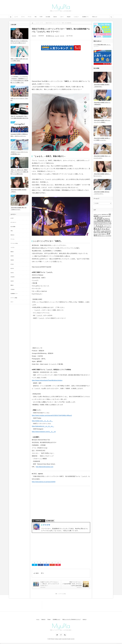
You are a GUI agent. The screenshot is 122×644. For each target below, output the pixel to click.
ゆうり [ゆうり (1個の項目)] (102, 223)
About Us (43, 619)
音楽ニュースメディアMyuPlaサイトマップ (71, 619)
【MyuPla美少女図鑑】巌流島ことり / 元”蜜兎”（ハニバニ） (102, 139)
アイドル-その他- (14, 243)
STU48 (12, 264)
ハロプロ (12, 247)
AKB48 (12, 256)
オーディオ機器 (14, 298)
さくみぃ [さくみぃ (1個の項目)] (95, 223)
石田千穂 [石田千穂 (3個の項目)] (103, 232)
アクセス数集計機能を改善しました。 (102, 45)
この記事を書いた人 (39, 521)
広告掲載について (57, 619)
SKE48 (12, 281)
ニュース (16, 17)
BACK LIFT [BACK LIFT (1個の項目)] (106, 214)
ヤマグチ (34, 36)
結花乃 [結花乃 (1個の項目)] (100, 234)
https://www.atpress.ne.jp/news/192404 (44, 482)
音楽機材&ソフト (85, 17)
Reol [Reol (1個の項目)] (109, 219)
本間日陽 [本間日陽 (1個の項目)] (107, 231)
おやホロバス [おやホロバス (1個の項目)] (104, 222)
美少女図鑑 (48, 17)
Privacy (49, 619)
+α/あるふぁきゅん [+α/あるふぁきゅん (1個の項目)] (98, 214)
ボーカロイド (13, 222)
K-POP (41, 17)
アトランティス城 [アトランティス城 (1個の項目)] (108, 223)
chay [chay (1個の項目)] (100, 216)
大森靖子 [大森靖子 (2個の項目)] (98, 231)
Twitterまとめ (95, 17)
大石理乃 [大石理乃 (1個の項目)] (103, 231)
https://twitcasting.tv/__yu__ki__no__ (43, 426)
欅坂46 (12, 252)
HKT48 (12, 273)
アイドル (30, 17)
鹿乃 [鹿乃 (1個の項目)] (110, 236)
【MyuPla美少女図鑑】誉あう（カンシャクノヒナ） (102, 157)
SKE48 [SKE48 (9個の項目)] (100, 221)
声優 (35, 17)
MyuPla (61, 7)
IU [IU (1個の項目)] (94, 219)
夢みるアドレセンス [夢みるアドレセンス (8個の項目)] (102, 230)
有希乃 (37, 573)
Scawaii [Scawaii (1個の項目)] (95, 221)
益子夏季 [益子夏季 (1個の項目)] (99, 232)
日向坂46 (12, 277)
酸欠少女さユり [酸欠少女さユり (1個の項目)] (103, 236)
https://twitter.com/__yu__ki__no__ (42, 421)
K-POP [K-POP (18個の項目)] (99, 218)
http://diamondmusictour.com (45, 467)
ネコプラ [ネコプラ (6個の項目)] (99, 226)
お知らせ (85, 619)
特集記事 (69, 17)
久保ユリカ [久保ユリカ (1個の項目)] (109, 227)
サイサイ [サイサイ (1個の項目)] (100, 224)
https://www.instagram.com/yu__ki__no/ (44, 432)
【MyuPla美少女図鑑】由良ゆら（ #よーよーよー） (102, 175)
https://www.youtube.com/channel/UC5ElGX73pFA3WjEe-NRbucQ (52, 415)
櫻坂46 (12, 285)
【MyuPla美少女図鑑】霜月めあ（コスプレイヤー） (101, 193)
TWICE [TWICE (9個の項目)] (107, 221)
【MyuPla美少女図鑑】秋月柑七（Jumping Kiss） (101, 86)
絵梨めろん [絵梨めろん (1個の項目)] (104, 234)
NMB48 (12, 260)
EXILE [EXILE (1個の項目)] (109, 216)
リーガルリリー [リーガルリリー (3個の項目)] (101, 227)
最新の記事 (51, 521)
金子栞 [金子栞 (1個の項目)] (108, 236)
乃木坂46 (12, 289)
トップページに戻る (62, 594)
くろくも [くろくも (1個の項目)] (109, 222)
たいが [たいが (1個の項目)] (99, 223)
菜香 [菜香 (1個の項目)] (98, 236)
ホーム (38, 619)
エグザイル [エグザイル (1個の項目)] (96, 224)
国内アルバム (51, 36)
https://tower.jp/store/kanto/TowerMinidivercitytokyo (47, 380)
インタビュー (76, 17)
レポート (62, 17)
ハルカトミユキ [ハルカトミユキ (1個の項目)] (107, 226)
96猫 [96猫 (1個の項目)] (103, 214)
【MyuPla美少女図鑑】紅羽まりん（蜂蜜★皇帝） (102, 103)
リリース (23, 17)
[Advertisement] (61, 67)
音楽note (55, 17)
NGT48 (12, 268)
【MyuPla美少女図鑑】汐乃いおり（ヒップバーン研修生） (102, 121)
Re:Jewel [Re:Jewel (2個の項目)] (105, 219)
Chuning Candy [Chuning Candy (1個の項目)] (105, 216)
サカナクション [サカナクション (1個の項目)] (106, 224)
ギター (12, 302)
